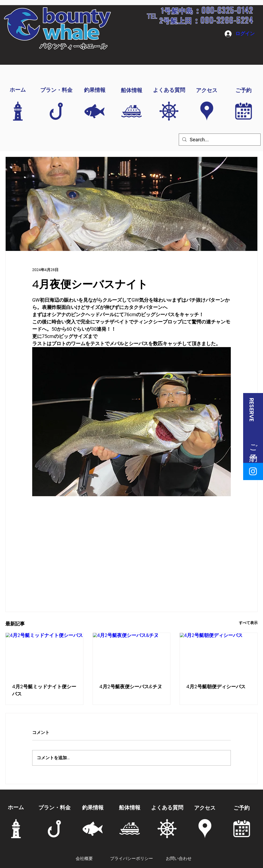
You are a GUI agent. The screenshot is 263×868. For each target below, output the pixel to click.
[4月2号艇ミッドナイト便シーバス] (44, 655)
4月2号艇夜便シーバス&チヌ (131, 687)
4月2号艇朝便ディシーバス (216, 687)
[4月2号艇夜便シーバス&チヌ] (132, 655)
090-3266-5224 (227, 20)
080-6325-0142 (227, 10)
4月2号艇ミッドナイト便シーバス (44, 690)
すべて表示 (248, 623)
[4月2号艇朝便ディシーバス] (219, 655)
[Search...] (219, 140)
